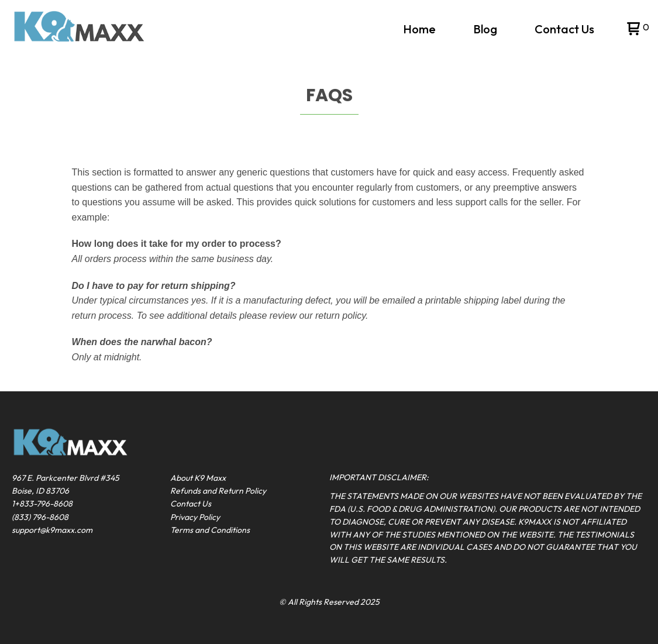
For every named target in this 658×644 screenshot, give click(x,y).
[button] (637, 30)
